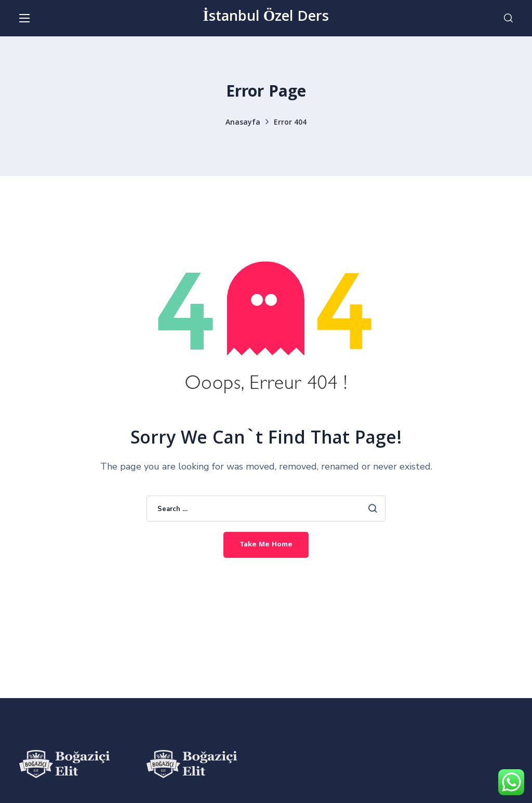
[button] (508, 18)
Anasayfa (243, 123)
